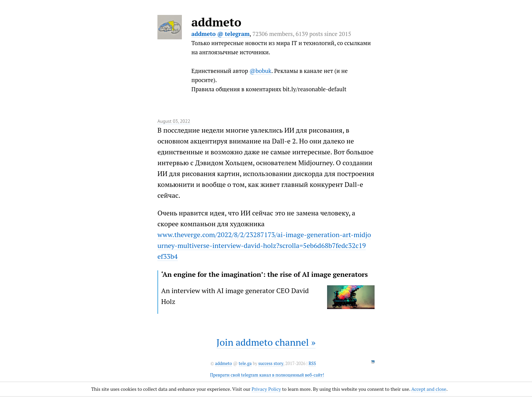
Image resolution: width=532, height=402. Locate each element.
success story (271, 363)
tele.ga (245, 363)
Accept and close (429, 389)
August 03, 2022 (174, 121)
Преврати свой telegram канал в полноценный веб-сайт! (267, 375)
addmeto (216, 22)
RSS (312, 363)
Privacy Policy (266, 389)
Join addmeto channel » (266, 342)
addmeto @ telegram (221, 34)
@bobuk (260, 71)
